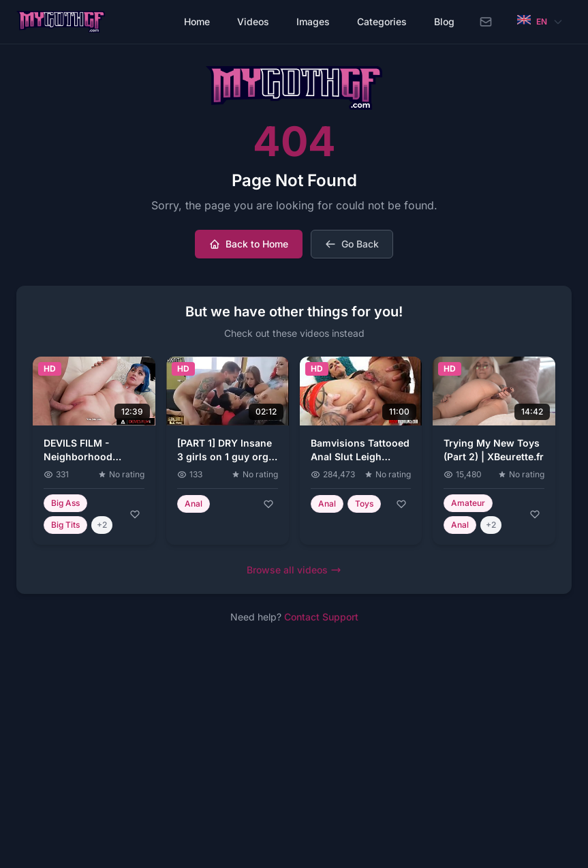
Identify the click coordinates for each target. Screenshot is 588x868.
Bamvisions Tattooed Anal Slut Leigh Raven (360, 457)
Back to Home (249, 244)
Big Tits (65, 525)
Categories (382, 21)
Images (313, 21)
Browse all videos (294, 570)
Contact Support (321, 617)
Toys (364, 504)
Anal (194, 504)
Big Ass (65, 503)
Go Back (352, 244)
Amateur (468, 503)
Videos (253, 21)
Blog (444, 21)
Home (197, 21)
